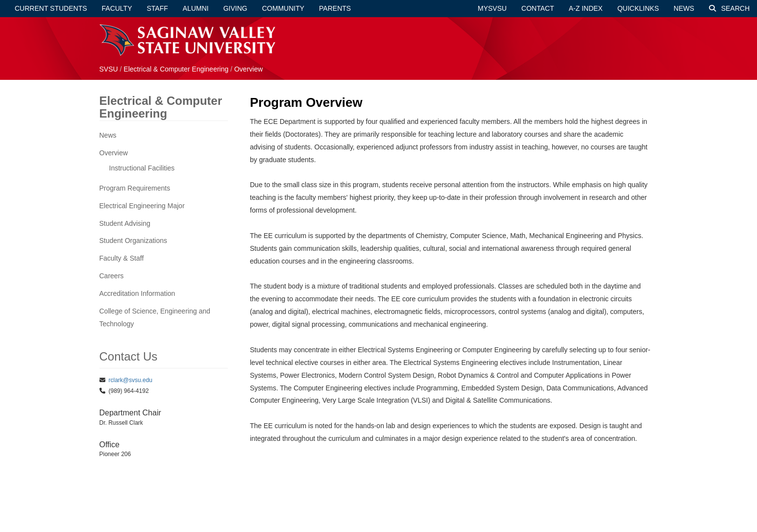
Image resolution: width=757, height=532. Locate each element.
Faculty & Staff (122, 258)
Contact (538, 8)
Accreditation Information (137, 293)
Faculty (117, 8)
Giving (235, 8)
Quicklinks (638, 8)
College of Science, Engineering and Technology (155, 317)
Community (283, 8)
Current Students (51, 8)
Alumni (196, 8)
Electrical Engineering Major (142, 206)
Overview (248, 69)
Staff (158, 8)
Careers (112, 276)
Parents (335, 8)
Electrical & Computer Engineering (176, 69)
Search (729, 8)
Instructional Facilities (142, 168)
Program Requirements (135, 188)
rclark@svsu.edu (131, 380)
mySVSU (492, 8)
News (684, 8)
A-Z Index (586, 8)
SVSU (109, 69)
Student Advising (125, 223)
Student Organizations (134, 241)
